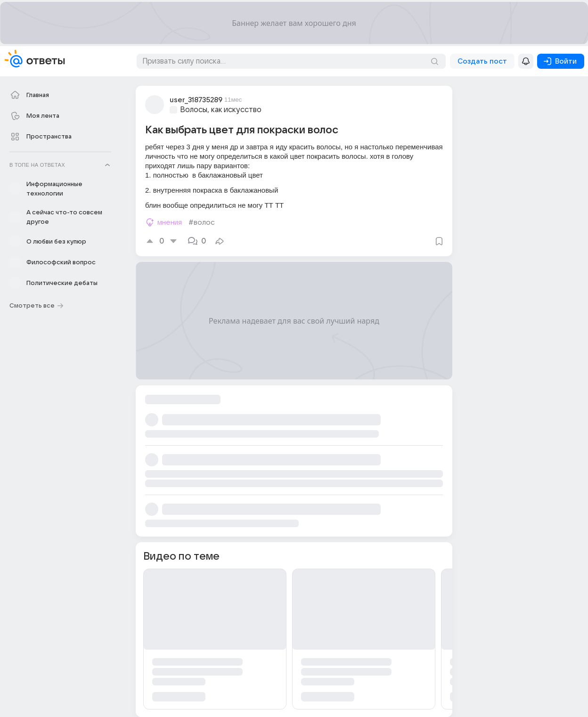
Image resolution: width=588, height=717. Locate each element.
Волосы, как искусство (221, 110)
